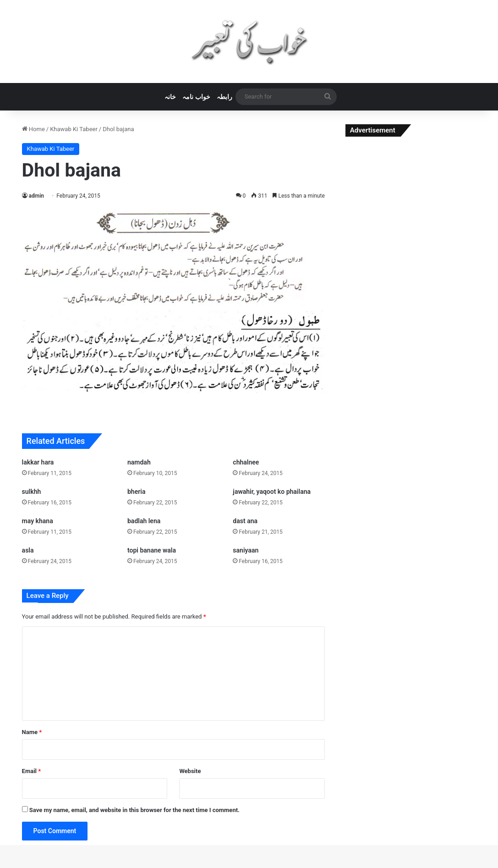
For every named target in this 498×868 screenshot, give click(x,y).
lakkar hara (38, 462)
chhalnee (246, 462)
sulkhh (32, 492)
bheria (136, 492)
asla (28, 550)
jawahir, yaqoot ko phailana (272, 492)
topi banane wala (152, 550)
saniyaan (246, 550)
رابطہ (224, 97)
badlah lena (144, 521)
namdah (139, 462)
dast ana (245, 521)
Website (190, 771)
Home (33, 129)
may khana (38, 521)
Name (32, 732)
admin (36, 196)
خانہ (170, 97)
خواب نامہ (196, 97)
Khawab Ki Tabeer (74, 129)
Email (32, 771)
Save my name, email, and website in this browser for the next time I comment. (134, 810)
